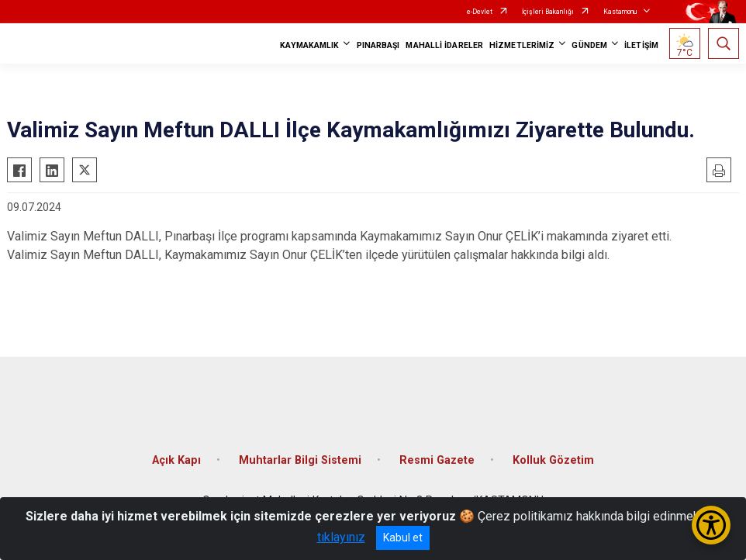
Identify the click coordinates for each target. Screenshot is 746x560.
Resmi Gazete (437, 460)
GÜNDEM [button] (589, 45)
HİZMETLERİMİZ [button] (522, 45)
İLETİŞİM (641, 45)
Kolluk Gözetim (553, 460)
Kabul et (403, 538)
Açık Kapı (176, 460)
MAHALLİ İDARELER (444, 45)
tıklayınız (341, 537)
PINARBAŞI (378, 45)
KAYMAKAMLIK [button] (309, 45)
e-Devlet (480, 12)
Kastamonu (620, 12)
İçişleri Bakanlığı (548, 12)
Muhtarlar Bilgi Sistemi (300, 460)
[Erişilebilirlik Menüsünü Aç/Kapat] (711, 525)
